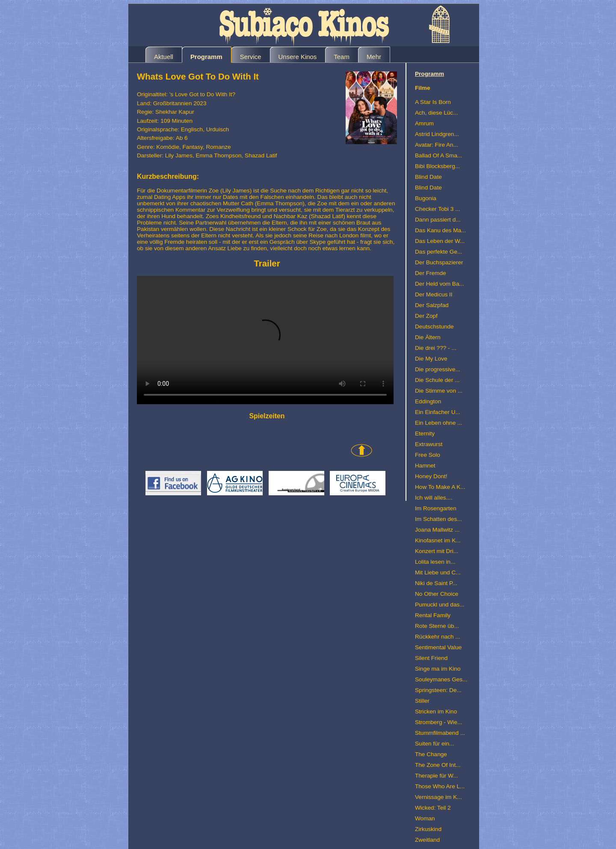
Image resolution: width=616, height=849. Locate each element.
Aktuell (164, 57)
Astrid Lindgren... (437, 134)
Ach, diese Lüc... (437, 113)
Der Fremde (431, 273)
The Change (431, 754)
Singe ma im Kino (438, 669)
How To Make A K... (440, 487)
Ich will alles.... (434, 498)
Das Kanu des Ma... (440, 230)
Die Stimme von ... (439, 391)
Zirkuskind (428, 829)
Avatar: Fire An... (437, 145)
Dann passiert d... (438, 220)
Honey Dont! (431, 476)
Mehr (374, 57)
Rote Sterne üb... (437, 626)
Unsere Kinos (298, 57)
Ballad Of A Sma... (438, 155)
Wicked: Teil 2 (433, 808)
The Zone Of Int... (438, 765)
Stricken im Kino (436, 711)
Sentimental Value (438, 647)
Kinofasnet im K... (438, 540)
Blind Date (428, 177)
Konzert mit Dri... (437, 551)
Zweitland (427, 840)
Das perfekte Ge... (438, 252)
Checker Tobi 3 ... (438, 209)
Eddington (428, 401)
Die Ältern (428, 337)
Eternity (425, 433)
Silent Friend (431, 658)
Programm (206, 57)
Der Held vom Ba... (440, 284)
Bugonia (426, 198)
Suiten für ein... (434, 744)
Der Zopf (426, 316)
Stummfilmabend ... (440, 733)
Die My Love (431, 359)
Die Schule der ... (437, 380)
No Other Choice (437, 594)
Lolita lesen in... (435, 562)
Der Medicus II (434, 294)
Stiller (422, 701)
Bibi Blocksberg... (437, 166)
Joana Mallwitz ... (437, 530)
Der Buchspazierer (439, 262)
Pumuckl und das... (440, 605)
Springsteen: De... (438, 690)
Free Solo (428, 455)
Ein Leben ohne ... (438, 423)
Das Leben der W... (440, 241)
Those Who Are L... (440, 786)
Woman (425, 818)
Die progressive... (438, 369)
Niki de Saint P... (436, 583)
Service (251, 57)
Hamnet (425, 466)
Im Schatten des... (438, 519)
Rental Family (433, 615)
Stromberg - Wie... (438, 722)
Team (342, 57)
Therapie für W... (436, 776)
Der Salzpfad (432, 305)
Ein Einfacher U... (438, 412)
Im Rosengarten (436, 508)
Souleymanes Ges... (441, 679)
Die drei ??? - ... (436, 348)
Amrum (424, 123)
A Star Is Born (433, 102)
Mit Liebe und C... (438, 572)
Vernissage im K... (438, 797)
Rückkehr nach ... (438, 637)
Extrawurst (429, 444)
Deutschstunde (434, 327)
